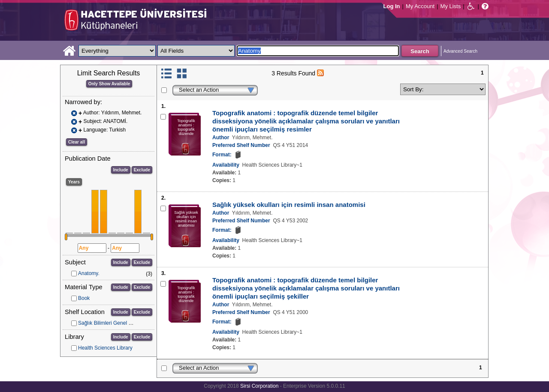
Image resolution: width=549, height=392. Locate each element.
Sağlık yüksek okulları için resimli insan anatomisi (289, 205)
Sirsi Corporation (259, 386)
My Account (420, 6)
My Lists (451, 6)
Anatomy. (89, 273)
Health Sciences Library (105, 348)
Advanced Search (460, 51)
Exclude (142, 170)
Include (121, 170)
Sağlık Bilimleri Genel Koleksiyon (116, 323)
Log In (392, 6)
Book (84, 298)
